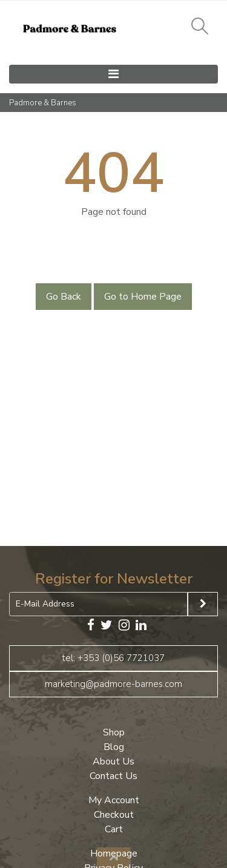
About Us (113, 761)
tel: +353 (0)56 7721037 (113, 658)
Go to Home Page (143, 297)
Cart (114, 829)
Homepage (114, 853)
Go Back (64, 297)
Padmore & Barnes (43, 103)
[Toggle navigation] (113, 74)
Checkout (114, 815)
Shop (114, 732)
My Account (114, 800)
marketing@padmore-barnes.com (113, 684)
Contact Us (113, 776)
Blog (114, 747)
